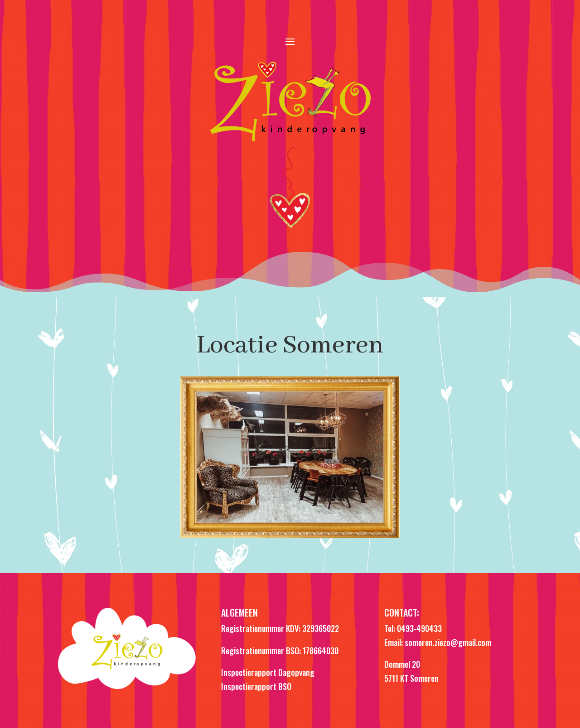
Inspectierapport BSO (256, 686)
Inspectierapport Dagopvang (268, 672)
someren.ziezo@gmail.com (448, 642)
